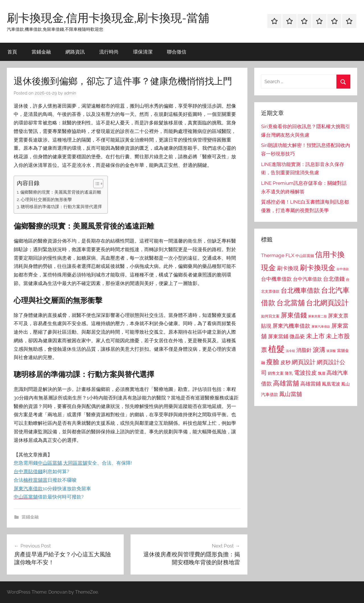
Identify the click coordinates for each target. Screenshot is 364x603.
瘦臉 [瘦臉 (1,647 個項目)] (273, 362)
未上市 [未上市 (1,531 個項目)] (315, 336)
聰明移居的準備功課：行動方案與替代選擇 (61, 207)
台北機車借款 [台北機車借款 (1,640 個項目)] (300, 290)
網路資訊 (75, 52)
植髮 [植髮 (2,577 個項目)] (276, 349)
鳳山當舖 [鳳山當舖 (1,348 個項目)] (291, 394)
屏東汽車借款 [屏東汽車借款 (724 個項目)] (321, 327)
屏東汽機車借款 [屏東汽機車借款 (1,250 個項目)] (291, 326)
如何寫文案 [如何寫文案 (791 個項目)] (270, 316)
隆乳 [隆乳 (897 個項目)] (289, 373)
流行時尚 (109, 52)
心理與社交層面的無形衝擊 (46, 200)
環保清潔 (143, 52)
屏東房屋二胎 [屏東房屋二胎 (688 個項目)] (317, 316)
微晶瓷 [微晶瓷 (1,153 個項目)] (297, 336)
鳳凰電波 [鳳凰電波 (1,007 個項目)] (331, 384)
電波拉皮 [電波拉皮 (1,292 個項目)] (305, 373)
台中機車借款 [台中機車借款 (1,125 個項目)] (276, 279)
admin (70, 93)
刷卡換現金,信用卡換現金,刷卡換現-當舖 (108, 18)
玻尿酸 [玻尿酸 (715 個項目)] (331, 351)
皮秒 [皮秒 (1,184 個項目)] (286, 362)
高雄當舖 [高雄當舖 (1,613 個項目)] (286, 383)
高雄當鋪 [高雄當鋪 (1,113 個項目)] (311, 384)
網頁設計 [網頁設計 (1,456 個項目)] (304, 362)
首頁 (12, 52)
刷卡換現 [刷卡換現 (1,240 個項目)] (288, 268)
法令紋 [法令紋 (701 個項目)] (290, 351)
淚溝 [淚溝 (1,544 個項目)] (319, 350)
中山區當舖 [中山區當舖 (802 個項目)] (305, 256)
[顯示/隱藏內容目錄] (95, 184)
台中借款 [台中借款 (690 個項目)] (343, 269)
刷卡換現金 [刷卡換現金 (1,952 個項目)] (318, 268)
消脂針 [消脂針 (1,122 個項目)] (304, 350)
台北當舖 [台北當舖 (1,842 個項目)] (291, 303)
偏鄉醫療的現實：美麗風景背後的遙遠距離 (61, 192)
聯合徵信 (177, 52)
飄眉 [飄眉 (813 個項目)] (322, 373)
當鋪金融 (41, 52)
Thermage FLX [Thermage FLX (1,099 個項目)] (278, 255)
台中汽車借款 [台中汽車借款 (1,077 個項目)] (307, 279)
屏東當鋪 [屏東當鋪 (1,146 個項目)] (278, 336)
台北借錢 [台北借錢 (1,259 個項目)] (334, 279)
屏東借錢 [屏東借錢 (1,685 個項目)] (294, 315)
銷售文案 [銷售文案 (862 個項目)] (276, 373)
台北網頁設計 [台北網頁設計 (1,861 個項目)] (327, 303)
